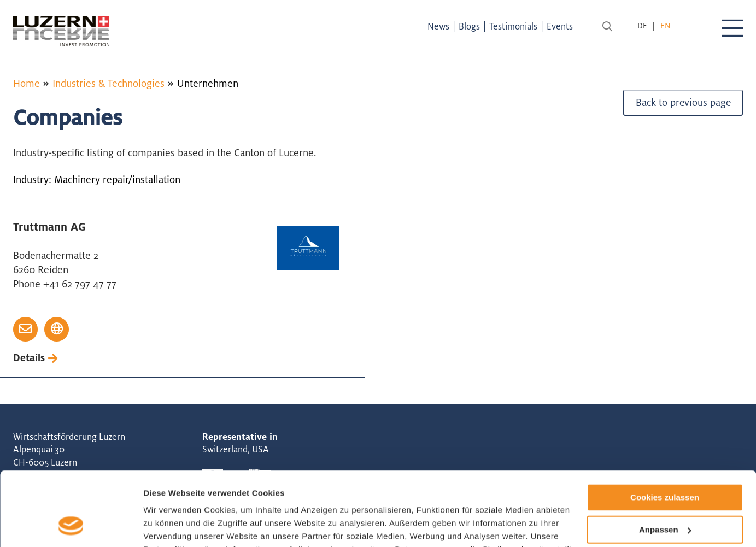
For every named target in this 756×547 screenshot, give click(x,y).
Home (27, 83)
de (642, 25)
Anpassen (665, 463)
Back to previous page (683, 105)
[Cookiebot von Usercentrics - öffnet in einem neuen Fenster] (71, 526)
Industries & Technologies (109, 83)
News (442, 26)
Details (29, 358)
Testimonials (517, 26)
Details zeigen (171, 525)
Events (564, 26)
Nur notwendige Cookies (665, 494)
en (665, 25)
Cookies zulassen (665, 430)
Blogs (473, 26)
